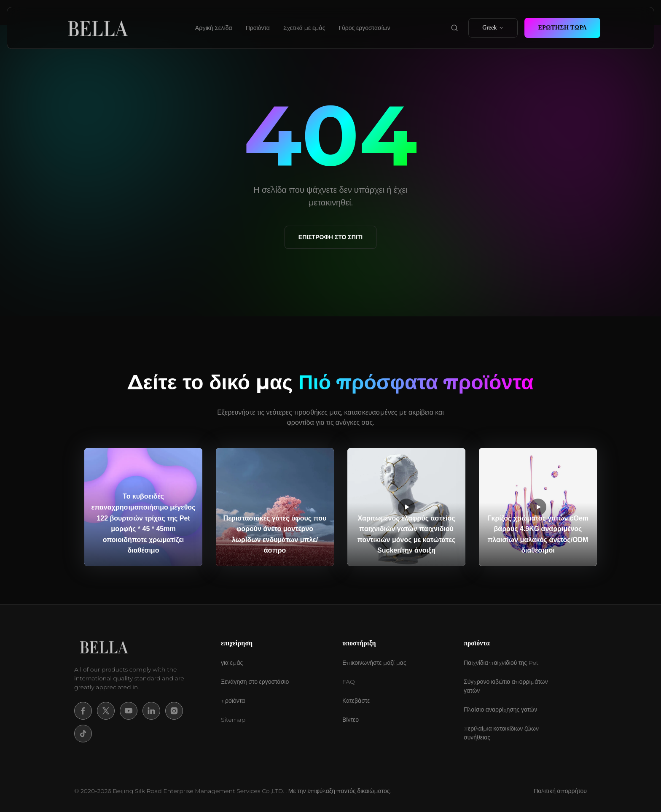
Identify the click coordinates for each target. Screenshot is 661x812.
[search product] (454, 28)
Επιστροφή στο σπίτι (330, 237)
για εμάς (232, 663)
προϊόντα (233, 701)
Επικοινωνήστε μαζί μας (374, 663)
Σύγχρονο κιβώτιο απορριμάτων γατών (506, 686)
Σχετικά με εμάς (304, 28)
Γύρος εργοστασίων (364, 28)
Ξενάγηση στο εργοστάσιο (255, 682)
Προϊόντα (258, 28)
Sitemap (233, 720)
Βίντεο (351, 720)
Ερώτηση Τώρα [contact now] (562, 28)
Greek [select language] (493, 28)
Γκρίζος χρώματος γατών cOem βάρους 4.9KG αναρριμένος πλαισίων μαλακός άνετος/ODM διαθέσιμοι (538, 534)
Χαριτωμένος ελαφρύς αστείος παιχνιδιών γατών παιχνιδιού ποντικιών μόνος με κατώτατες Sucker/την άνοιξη (407, 534)
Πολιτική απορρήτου (560, 791)
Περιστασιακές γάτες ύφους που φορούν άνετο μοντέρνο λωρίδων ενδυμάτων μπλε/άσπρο (275, 534)
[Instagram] (174, 711)
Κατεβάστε (356, 701)
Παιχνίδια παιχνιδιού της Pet (501, 663)
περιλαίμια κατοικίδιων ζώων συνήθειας (501, 733)
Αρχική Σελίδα (214, 28)
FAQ (349, 682)
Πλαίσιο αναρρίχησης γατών (500, 709)
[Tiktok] (83, 734)
